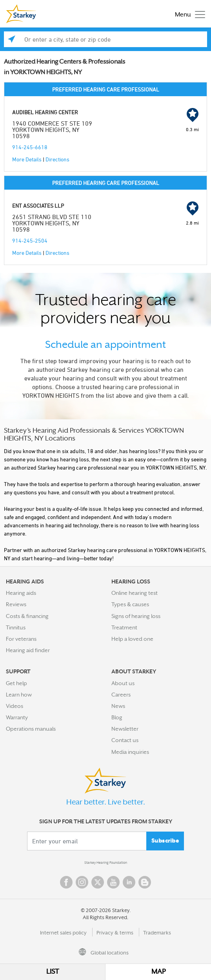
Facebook (66, 882)
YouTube (113, 882)
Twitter (98, 882)
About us (123, 683)
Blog (117, 717)
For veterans (21, 639)
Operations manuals (31, 729)
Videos (15, 706)
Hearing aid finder (28, 650)
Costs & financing (27, 616)
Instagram (82, 882)
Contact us (125, 740)
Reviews (16, 604)
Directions (57, 159)
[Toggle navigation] (188, 14)
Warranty (17, 717)
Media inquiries (130, 752)
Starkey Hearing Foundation (106, 863)
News (118, 706)
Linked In (129, 882)
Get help (16, 683)
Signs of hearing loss (136, 616)
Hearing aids (21, 593)
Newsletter (125, 729)
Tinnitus (16, 627)
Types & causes (130, 604)
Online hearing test (135, 593)
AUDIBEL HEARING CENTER (45, 112)
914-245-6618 (30, 147)
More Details (27, 159)
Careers (121, 695)
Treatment (124, 627)
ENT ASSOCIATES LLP (38, 206)
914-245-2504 (30, 240)
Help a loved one (132, 639)
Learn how (19, 695)
